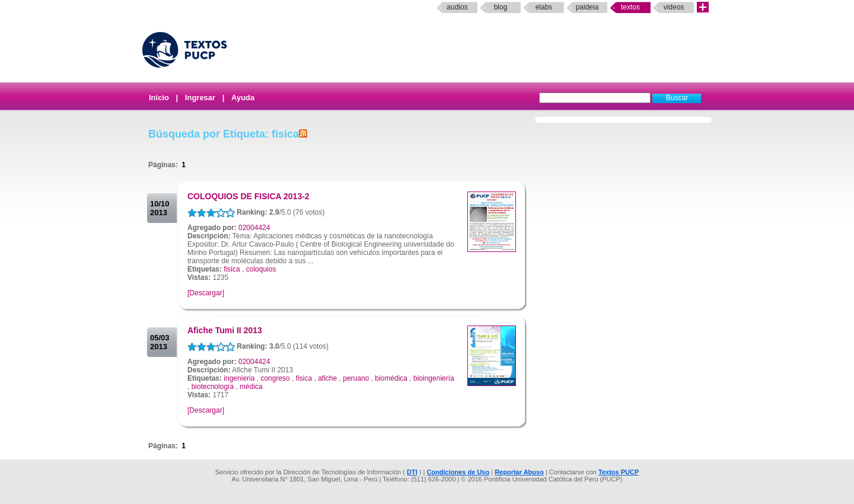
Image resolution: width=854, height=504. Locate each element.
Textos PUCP (619, 472)
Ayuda (243, 98)
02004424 (254, 228)
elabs (544, 7)
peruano (356, 378)
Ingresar (200, 98)
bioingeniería (434, 378)
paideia (587, 7)
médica (251, 387)
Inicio (159, 98)
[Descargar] (206, 293)
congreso (275, 378)
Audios (457, 7)
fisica (232, 269)
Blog (501, 7)
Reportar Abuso (519, 472)
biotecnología (213, 387)
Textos (630, 7)
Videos (674, 7)
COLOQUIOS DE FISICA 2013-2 (248, 196)
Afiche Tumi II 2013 (225, 330)
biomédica (391, 378)
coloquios (261, 269)
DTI (412, 472)
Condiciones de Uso (458, 472)
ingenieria (239, 378)
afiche (327, 378)
